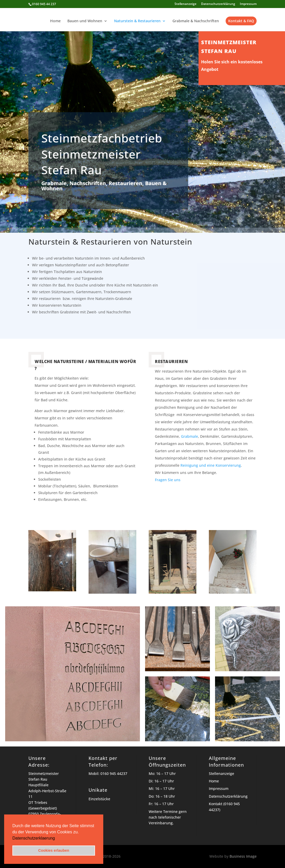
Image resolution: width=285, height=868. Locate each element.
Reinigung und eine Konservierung (211, 465)
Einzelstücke (99, 799)
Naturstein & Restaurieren (137, 21)
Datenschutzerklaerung (34, 838)
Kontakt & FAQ (241, 21)
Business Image (243, 856)
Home (55, 21)
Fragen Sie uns (168, 480)
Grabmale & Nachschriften (196, 21)
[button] (57, 839)
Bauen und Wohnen (85, 21)
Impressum (248, 4)
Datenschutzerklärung (218, 4)
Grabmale (189, 436)
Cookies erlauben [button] (54, 850)
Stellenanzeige (185, 4)
